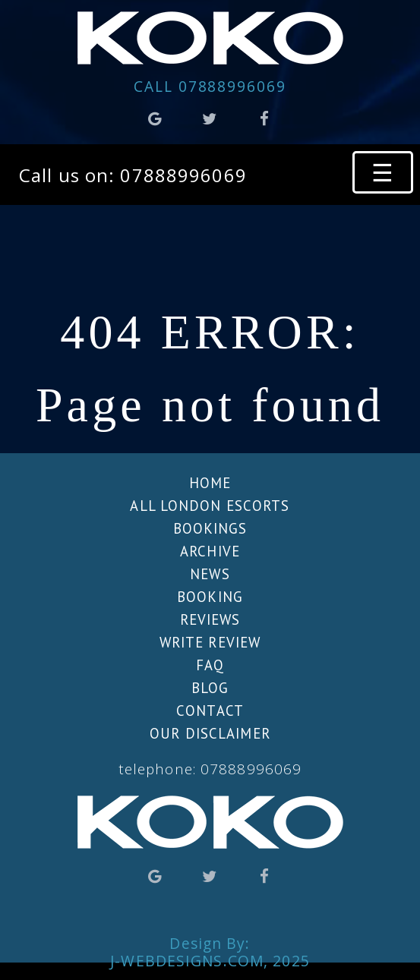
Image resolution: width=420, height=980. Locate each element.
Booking (210, 597)
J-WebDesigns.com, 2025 (210, 961)
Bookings (210, 528)
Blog (210, 688)
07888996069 (210, 86)
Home (210, 483)
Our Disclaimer (210, 733)
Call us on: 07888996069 (133, 175)
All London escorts (210, 506)
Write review (210, 642)
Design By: (210, 937)
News (210, 574)
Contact (210, 711)
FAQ (210, 665)
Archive (210, 551)
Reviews (210, 619)
